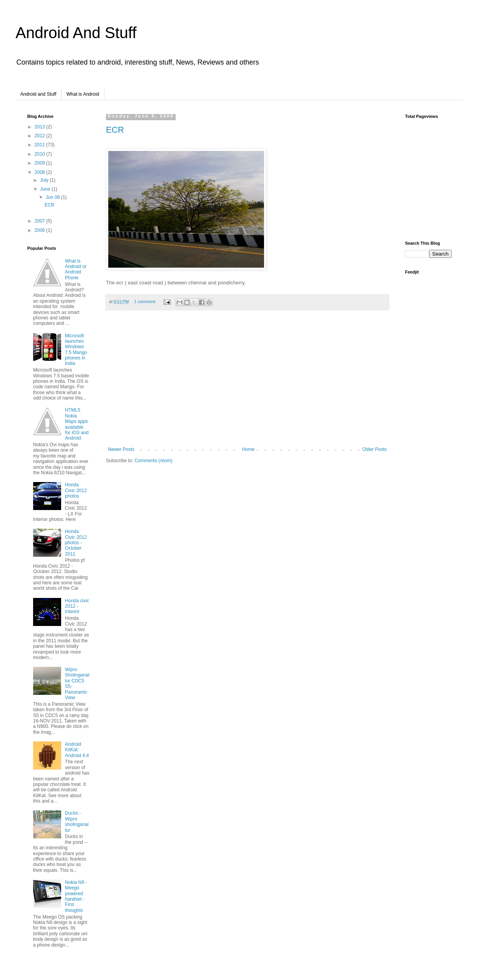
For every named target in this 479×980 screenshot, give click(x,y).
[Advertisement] (247, 382)
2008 (41, 172)
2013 (41, 127)
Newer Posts (121, 449)
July (45, 180)
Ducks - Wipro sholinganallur (77, 821)
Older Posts (374, 449)
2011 (41, 145)
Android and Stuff (38, 94)
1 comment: (146, 302)
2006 (41, 230)
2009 (41, 163)
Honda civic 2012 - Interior (77, 606)
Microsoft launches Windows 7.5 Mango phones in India (76, 350)
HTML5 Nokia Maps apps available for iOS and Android (77, 424)
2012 (41, 136)
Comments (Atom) (153, 461)
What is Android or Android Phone (76, 269)
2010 (41, 154)
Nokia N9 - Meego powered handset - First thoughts (76, 896)
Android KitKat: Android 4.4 (77, 750)
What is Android (83, 94)
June (46, 189)
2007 (41, 221)
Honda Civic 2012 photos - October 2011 (76, 543)
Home (248, 449)
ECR (115, 130)
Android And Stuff (76, 33)
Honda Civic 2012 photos (76, 490)
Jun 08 (53, 197)
